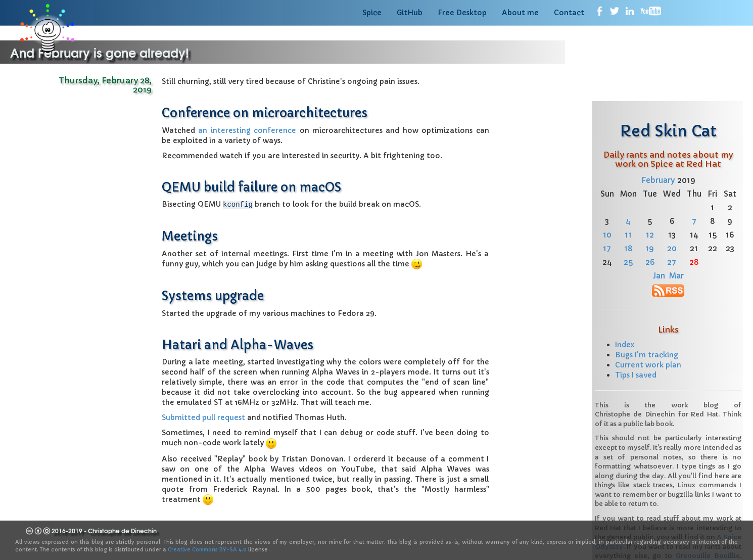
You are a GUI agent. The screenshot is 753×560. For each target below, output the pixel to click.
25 (628, 262)
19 (650, 248)
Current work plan (648, 365)
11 (628, 235)
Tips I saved (636, 375)
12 (650, 235)
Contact (569, 13)
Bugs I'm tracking (647, 355)
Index (625, 345)
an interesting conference (247, 130)
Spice (372, 13)
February (658, 180)
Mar (676, 276)
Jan (659, 276)
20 (672, 248)
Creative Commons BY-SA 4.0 (207, 550)
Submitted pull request (203, 417)
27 (672, 262)
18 (628, 248)
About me (520, 13)
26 (650, 262)
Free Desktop (462, 13)
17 (607, 248)
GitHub (410, 13)
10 (607, 235)
